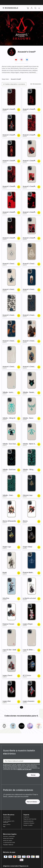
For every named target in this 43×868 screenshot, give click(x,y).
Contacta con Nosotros (29, 823)
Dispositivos (26, 817)
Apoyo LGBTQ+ (7, 824)
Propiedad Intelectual (8, 845)
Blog (4, 826)
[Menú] (39, 8)
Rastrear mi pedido (28, 825)
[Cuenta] (32, 8)
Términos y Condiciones (9, 836)
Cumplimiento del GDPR (9, 843)
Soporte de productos (28, 821)
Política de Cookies (8, 841)
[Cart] (28, 8)
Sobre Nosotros (7, 817)
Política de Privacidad (24, 769)
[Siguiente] (41, 727)
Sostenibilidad (7, 819)
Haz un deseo (33, 802)
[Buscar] (35, 8)
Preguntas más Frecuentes (30, 819)
